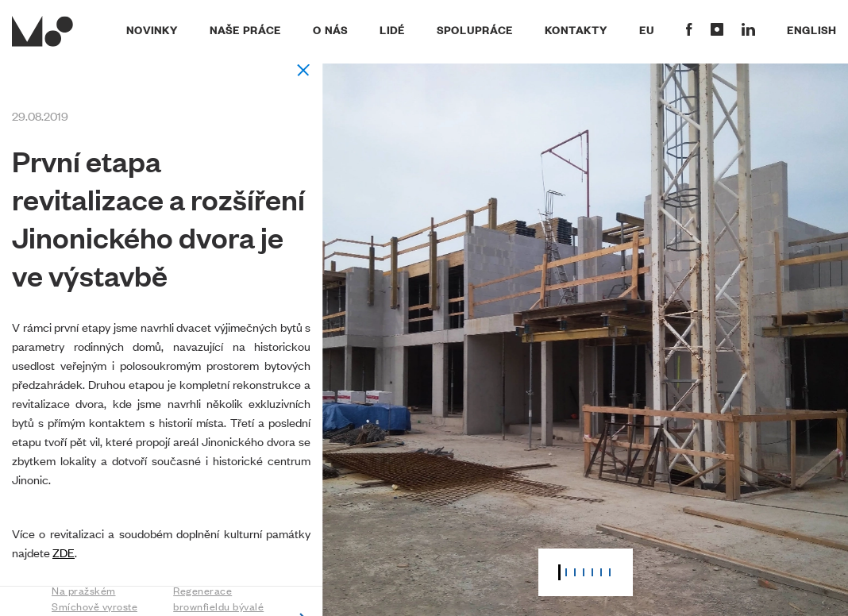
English (811, 29)
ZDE (64, 552)
